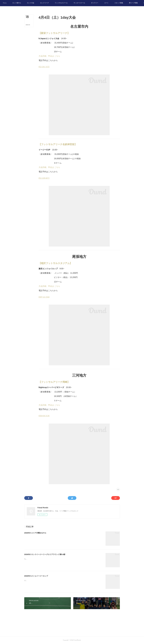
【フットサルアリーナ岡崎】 (54, 382)
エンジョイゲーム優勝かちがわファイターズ (39, 580)
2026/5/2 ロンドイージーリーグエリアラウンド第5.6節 (45, 554)
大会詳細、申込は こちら (49, 56)
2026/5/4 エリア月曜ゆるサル (35, 533)
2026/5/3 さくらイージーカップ (36, 576)
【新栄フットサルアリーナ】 (54, 33)
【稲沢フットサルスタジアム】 (55, 263)
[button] (15, 3)
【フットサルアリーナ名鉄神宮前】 (58, 144)
